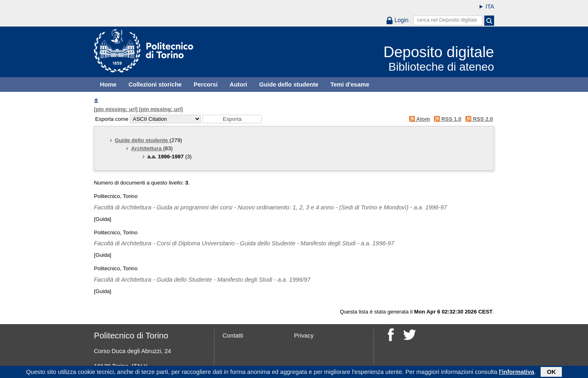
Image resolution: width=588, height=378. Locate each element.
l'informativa (517, 373)
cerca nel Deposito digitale (447, 20)
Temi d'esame (350, 84)
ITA (490, 7)
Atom (418, 119)
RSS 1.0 (447, 119)
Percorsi (206, 84)
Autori (238, 84)
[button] (232, 119)
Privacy (304, 336)
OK (551, 373)
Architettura (147, 148)
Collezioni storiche (155, 84)
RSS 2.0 (478, 119)
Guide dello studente (289, 84)
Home (108, 84)
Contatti (233, 336)
